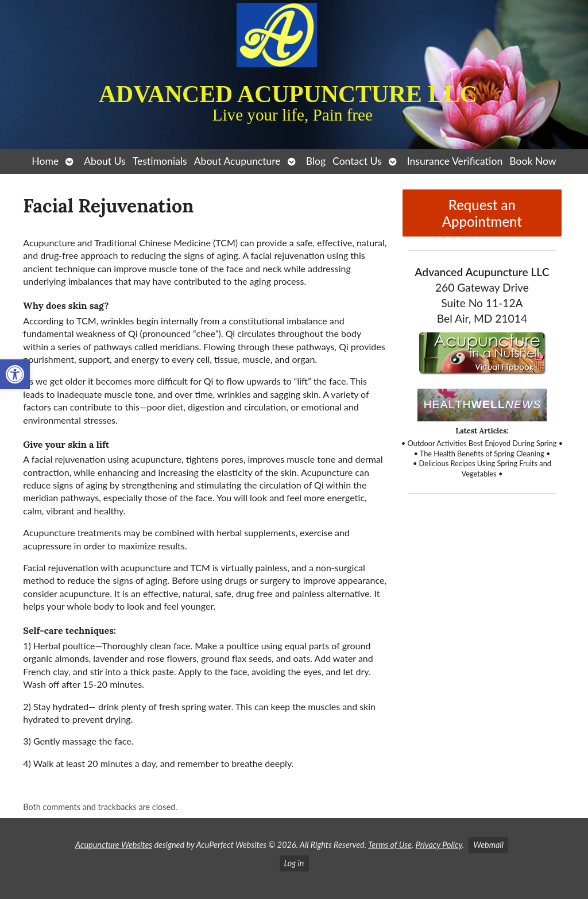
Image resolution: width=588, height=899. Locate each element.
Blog (316, 161)
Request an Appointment (482, 213)
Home (45, 161)
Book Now (533, 161)
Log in (294, 863)
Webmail (488, 845)
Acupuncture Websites (114, 845)
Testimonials (160, 161)
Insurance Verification (455, 161)
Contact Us (357, 161)
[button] (15, 374)
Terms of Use (390, 845)
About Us (105, 161)
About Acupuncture (237, 161)
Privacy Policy (439, 845)
